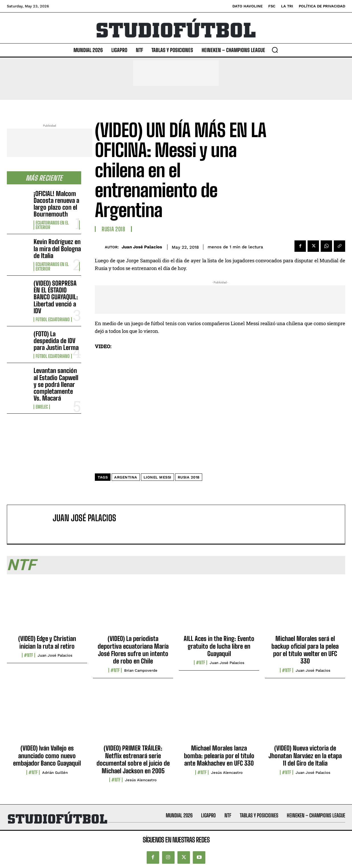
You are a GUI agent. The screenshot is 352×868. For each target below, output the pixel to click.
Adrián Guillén (55, 773)
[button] (275, 50)
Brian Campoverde (141, 670)
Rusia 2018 (113, 229)
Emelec (42, 407)
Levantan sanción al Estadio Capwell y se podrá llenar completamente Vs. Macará (56, 384)
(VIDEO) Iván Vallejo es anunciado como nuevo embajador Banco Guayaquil (47, 756)
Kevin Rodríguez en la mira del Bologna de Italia (57, 249)
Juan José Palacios (142, 247)
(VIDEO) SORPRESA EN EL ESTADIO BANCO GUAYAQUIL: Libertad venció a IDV (56, 297)
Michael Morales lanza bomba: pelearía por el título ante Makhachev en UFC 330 (219, 756)
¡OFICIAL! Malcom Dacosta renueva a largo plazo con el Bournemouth (56, 204)
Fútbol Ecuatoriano (53, 319)
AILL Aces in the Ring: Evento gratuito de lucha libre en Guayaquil (219, 646)
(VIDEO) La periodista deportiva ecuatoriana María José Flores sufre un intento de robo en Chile (133, 650)
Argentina (126, 477)
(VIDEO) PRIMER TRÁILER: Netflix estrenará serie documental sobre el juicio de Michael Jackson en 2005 (133, 759)
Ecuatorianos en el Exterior (52, 225)
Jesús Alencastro (141, 780)
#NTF (28, 655)
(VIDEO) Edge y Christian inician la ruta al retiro (47, 642)
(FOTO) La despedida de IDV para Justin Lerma (56, 341)
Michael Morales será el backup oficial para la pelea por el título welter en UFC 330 (305, 650)
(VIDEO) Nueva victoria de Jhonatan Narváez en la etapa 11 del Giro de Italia (305, 756)
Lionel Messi (157, 477)
